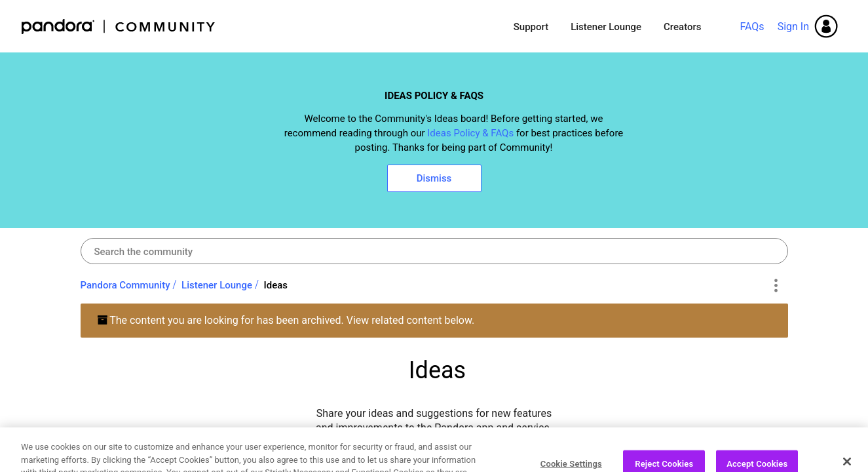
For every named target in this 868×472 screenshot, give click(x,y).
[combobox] (434, 251)
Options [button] (776, 286)
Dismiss (434, 178)
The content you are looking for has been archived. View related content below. (286, 320)
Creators (682, 27)
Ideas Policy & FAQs (470, 133)
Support (531, 27)
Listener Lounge (606, 27)
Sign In (793, 27)
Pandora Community (119, 27)
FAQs (752, 27)
